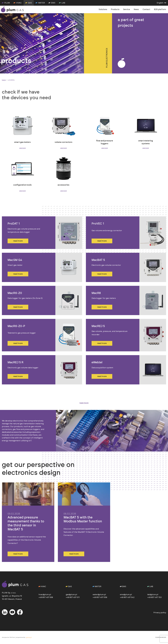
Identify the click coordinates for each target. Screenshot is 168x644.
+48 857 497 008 (46, 597)
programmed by (24, 638)
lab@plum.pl (153, 595)
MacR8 (96, 293)
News (136, 9)
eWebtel (97, 362)
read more (18, 241)
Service (127, 9)
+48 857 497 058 (100, 597)
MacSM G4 (15, 260)
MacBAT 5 (98, 260)
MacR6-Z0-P (16, 326)
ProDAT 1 (14, 224)
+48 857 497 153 (154, 597)
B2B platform (160, 9)
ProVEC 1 (98, 224)
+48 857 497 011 (73, 597)
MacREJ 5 (98, 326)
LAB (62, 3)
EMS (52, 3)
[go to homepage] (13, 9)
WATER (40, 3)
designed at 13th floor (8, 637)
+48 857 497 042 (127, 597)
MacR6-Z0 (15, 293)
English (161, 3)
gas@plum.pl (71, 595)
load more (84, 403)
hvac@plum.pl (45, 595)
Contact (146, 9)
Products (115, 9)
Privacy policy (160, 613)
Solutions (103, 9)
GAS (29, 3)
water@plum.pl (99, 595)
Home (4, 80)
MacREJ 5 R (15, 362)
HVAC (18, 3)
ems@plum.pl (126, 595)
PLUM (6, 3)
